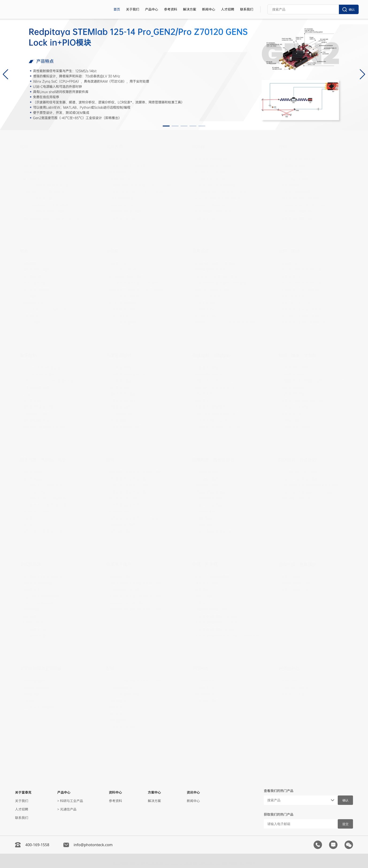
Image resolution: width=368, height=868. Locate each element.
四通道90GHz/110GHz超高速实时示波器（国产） (229, 323)
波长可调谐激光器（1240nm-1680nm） (53, 218)
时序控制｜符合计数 (298, 460)
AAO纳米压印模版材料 (40, 707)
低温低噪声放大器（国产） (129, 603)
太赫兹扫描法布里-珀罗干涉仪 (304, 401)
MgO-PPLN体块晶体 (38, 603)
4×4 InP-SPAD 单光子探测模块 (218, 198)
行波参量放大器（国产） (127, 590)
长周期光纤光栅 (293, 166)
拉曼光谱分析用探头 (124, 727)
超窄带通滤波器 (121, 368)
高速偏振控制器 (207, 368)
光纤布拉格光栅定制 (297, 192)
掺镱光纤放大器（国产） (127, 212)
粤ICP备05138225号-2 (239, 862)
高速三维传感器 (34, 283)
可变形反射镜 (119, 316)
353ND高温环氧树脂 (125, 694)
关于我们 (133, 9)
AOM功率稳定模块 (123, 323)
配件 (110, 669)
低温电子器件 (119, 564)
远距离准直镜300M (124, 401)
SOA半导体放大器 (122, 218)
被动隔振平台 (205, 694)
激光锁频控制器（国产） (41, 407)
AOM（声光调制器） (125, 270)
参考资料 (171, 9)
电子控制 (28, 355)
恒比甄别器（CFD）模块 (300, 472)
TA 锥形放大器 (120, 179)
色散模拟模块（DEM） (299, 583)
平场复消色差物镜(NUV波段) (216, 623)
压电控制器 (204, 518)
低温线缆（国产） (123, 577)
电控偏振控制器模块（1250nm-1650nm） (227, 407)
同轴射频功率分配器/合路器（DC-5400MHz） (315, 381)
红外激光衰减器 (121, 414)
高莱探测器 (290, 420)
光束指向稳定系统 (36, 388)
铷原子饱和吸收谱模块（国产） (46, 531)
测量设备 (201, 251)
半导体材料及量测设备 (41, 669)
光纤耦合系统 (205, 681)
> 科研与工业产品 (70, 801)
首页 (117, 9)
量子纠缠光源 (33, 179)
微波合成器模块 (293, 388)
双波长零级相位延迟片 (212, 420)
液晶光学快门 (205, 394)
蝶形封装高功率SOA (124, 172)
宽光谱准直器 (119, 388)
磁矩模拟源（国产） (124, 525)
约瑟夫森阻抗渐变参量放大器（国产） (137, 583)
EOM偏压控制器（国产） (128, 277)
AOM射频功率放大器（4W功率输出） (137, 283)
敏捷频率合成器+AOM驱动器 (44, 427)
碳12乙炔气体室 (35, 492)
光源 (24, 146)
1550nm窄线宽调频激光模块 (44, 212)
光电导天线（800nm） (299, 427)
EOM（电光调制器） (125, 303)
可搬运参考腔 (33, 472)
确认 (349, 10)
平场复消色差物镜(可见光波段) (218, 616)
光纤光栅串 (290, 185)
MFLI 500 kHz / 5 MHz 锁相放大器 (48, 381)
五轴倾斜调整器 (121, 688)
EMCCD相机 (32, 323)
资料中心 (115, 792)
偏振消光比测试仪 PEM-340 (216, 388)
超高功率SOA (119, 159)
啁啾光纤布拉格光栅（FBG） (303, 198)
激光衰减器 (118, 420)
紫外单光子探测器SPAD (213, 159)
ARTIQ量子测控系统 (297, 499)
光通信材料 (290, 681)
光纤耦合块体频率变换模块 (43, 577)
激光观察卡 (118, 714)
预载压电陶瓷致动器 (210, 492)
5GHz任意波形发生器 (39, 374)
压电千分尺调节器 (209, 505)
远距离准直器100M (124, 407)
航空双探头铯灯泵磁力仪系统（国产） (137, 472)
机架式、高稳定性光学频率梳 (44, 166)
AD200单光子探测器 (210, 172)
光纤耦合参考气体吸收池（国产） (48, 505)
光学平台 (201, 669)
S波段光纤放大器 (122, 198)
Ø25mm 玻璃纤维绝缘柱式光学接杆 (136, 681)
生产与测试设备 (293, 694)
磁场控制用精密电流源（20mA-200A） (138, 518)
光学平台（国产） (209, 701)
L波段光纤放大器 (122, 205)
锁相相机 (30, 263)
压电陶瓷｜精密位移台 (213, 460)
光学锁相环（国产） (38, 414)
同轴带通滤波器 (293, 374)
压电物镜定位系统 (209, 499)
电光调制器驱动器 (36, 420)
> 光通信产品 (67, 809)
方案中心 (154, 792)
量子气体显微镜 (207, 583)
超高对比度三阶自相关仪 (214, 290)
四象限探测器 (205, 218)
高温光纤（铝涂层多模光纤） (303, 316)
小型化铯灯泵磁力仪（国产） (131, 492)
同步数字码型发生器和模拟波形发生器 (310, 485)
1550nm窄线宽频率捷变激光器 (46, 185)
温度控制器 (31, 610)
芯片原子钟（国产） (297, 368)
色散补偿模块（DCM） (299, 590)
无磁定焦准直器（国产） (127, 427)
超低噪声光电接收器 (210, 205)
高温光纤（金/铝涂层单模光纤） (305, 323)
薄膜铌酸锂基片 (34, 681)
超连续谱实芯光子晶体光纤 (302, 290)
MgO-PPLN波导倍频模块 (41, 596)
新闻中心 (209, 9)
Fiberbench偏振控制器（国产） (219, 414)
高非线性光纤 (292, 277)
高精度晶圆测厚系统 (210, 270)
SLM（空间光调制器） (126, 296)
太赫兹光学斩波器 (295, 407)
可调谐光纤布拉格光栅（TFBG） (306, 205)
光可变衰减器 (205, 303)
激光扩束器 (204, 596)
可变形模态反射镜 (123, 309)
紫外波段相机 (33, 277)
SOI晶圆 (29, 701)
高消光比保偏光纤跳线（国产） (305, 270)
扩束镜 (200, 603)
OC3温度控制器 (34, 636)
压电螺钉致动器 (207, 472)
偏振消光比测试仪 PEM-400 (216, 381)
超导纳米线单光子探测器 (214, 166)
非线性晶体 (30, 564)
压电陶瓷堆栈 (205, 512)
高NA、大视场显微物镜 (213, 577)
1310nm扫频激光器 (38, 198)
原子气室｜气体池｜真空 (43, 460)
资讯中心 (193, 792)
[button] (166, 126)
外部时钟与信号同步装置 (300, 479)
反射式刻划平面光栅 (297, 212)
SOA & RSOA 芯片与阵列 (127, 166)
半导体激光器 (33, 172)
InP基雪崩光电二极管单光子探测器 (221, 192)
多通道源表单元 (207, 309)
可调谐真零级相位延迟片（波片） (220, 427)
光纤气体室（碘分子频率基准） (46, 499)
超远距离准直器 (121, 381)
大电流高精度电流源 (124, 505)
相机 (24, 251)
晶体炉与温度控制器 (38, 583)
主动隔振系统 (205, 688)
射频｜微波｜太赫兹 (298, 355)
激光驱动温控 (33, 401)
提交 (345, 824)
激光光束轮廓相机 (36, 290)
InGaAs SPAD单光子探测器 (215, 185)
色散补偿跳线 (292, 577)
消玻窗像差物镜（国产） (214, 610)
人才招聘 (228, 9)
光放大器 (115, 146)
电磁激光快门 (119, 263)
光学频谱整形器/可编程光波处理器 (221, 283)
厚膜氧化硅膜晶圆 (36, 688)
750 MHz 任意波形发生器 (42, 368)
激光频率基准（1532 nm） (43, 479)
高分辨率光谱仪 (207, 316)
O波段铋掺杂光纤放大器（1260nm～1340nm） (143, 185)
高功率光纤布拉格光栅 (298, 159)
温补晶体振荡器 (293, 394)
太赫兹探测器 (292, 414)
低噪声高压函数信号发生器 (215, 263)
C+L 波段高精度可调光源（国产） (48, 159)
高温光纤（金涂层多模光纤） (303, 309)
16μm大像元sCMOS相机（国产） (48, 309)
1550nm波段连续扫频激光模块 (46, 205)
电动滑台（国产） (209, 485)
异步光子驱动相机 (36, 270)
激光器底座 (118, 721)
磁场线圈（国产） (123, 531)
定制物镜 (202, 590)
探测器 (199, 146)
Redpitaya (31, 394)
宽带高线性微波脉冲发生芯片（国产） (137, 610)
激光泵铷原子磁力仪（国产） (131, 479)
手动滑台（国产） (209, 479)
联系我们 (247, 9)
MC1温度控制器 (35, 629)
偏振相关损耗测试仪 (210, 374)
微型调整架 (118, 701)
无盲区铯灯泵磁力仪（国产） (131, 485)
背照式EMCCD (34, 316)
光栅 (283, 146)
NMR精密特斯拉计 (123, 512)
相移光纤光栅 (292, 172)
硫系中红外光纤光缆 (297, 303)
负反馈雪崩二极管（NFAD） (216, 212)
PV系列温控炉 (33, 623)
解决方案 (190, 9)
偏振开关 (202, 401)
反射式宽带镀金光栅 (297, 218)
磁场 (110, 460)
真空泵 (28, 518)
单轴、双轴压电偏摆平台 (214, 531)
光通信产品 (289, 669)
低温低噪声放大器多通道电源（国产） (137, 596)
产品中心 (152, 9)
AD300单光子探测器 (210, 179)
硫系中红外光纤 (293, 296)
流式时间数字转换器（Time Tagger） (309, 492)
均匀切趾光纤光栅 (295, 179)
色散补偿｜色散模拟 (298, 564)
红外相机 (30, 296)
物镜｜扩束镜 (205, 564)
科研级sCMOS (33, 303)
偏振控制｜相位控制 (211, 355)
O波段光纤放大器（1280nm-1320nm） (139, 192)
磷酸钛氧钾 (31, 590)
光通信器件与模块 (295, 688)
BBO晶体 (30, 616)
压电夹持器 (204, 525)
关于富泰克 (23, 792)
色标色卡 (116, 707)
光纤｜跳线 (289, 251)
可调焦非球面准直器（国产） (131, 374)
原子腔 (28, 525)
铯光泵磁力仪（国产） (126, 499)
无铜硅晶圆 (31, 694)
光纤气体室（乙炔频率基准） (44, 485)
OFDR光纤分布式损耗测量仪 (216, 277)
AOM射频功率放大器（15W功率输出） (138, 290)
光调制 (112, 251)
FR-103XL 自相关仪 (210, 296)
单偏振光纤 (290, 263)
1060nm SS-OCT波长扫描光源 (45, 192)
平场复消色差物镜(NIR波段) (216, 629)
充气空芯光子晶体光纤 (39, 512)
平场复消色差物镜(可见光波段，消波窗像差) (228, 636)
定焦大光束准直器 (123, 394)
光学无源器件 (119, 355)
